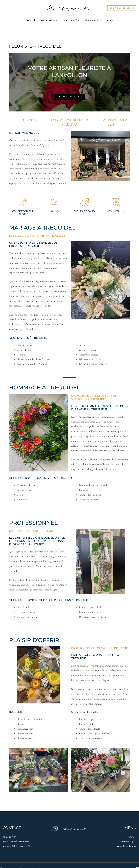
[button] (122, 8)
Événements (92, 19)
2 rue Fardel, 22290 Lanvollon (18, 842)
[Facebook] (138, 863)
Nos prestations (49, 19)
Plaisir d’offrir (71, 19)
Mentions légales (128, 837)
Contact (109, 19)
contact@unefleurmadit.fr (16, 837)
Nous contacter (70, 93)
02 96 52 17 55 (9, 832)
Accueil (30, 19)
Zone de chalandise (127, 842)
